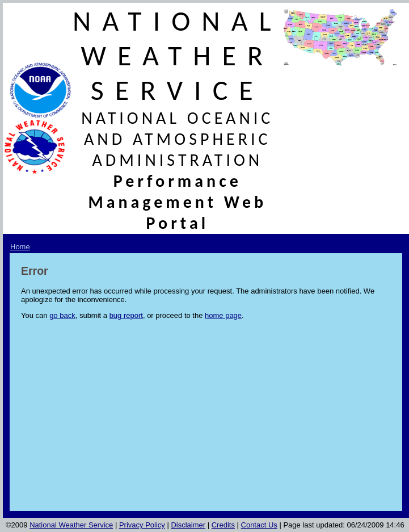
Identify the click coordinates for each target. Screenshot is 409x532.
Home (20, 247)
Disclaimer (188, 525)
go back (62, 315)
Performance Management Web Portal (177, 202)
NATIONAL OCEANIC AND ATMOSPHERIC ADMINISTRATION (177, 139)
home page (223, 315)
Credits (223, 525)
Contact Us (259, 525)
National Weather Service (71, 525)
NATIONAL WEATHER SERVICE (178, 55)
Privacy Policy (142, 525)
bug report (126, 315)
